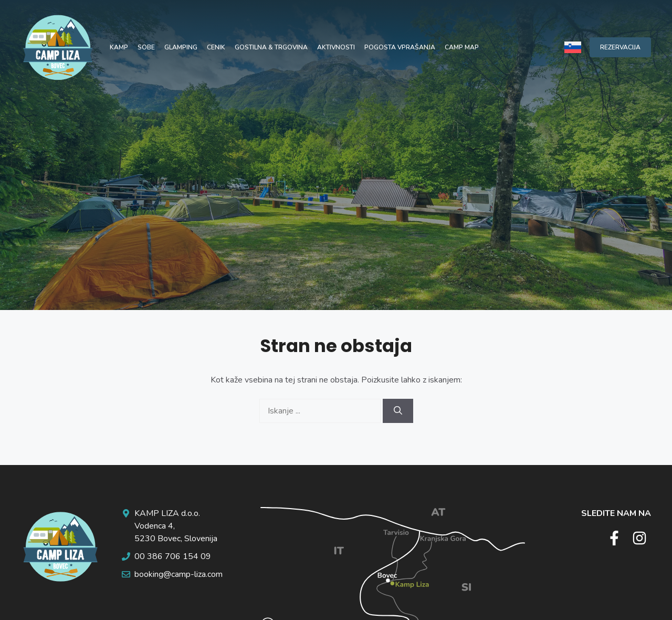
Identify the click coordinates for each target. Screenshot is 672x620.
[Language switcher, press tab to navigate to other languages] (573, 47)
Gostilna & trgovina (271, 47)
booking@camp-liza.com (178, 574)
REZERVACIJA (620, 47)
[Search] (398, 411)
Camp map (462, 47)
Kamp (119, 47)
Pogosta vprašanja (400, 47)
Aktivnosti (336, 47)
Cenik (216, 47)
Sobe (146, 47)
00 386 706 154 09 (173, 556)
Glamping (181, 47)
